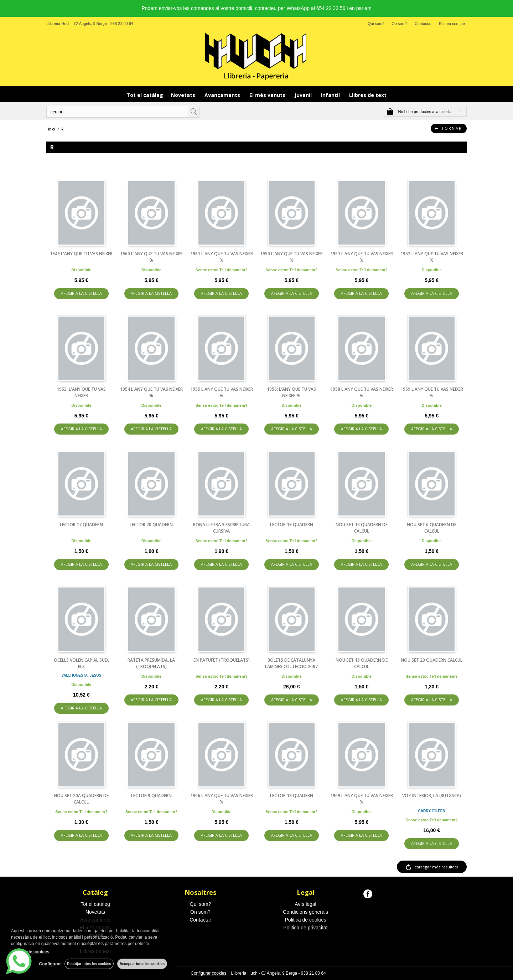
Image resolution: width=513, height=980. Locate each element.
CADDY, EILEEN (432, 811)
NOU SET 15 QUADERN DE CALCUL (362, 663)
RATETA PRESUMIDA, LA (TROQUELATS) (151, 663)
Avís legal (305, 904)
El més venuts (268, 95)
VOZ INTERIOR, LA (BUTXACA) (432, 796)
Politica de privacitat (305, 928)
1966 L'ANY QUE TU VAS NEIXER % (222, 799)
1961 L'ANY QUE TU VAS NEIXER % (222, 257)
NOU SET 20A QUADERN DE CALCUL (81, 799)
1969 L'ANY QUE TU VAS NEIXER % (362, 799)
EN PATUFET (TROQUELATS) (222, 660)
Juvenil (304, 95)
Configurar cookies (209, 973)
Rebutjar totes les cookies (89, 964)
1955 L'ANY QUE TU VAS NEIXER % (222, 392)
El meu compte (452, 24)
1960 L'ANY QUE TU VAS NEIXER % (151, 257)
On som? (400, 24)
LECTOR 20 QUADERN (151, 525)
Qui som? (376, 24)
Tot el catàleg (145, 95)
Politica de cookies (306, 920)
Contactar (423, 24)
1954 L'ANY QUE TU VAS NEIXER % (151, 392)
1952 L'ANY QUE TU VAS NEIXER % (432, 257)
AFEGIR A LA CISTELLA (81, 293)
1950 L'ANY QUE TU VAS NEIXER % (291, 257)
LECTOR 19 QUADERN (292, 525)
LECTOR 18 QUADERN (292, 796)
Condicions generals (305, 912)
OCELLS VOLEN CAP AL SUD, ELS (81, 663)
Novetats (184, 95)
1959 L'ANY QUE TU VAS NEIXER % (432, 392)
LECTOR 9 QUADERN (151, 796)
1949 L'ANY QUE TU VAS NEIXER (81, 254)
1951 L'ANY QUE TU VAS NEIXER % (362, 257)
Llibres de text (368, 95)
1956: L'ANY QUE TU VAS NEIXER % (291, 392)
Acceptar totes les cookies (142, 964)
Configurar (50, 964)
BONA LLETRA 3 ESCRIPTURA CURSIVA (221, 528)
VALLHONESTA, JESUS (81, 675)
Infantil (331, 95)
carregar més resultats (436, 867)
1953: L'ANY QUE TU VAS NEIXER (81, 392)
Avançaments (223, 95)
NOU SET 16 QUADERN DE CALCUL (362, 528)
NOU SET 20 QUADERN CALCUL (432, 660)
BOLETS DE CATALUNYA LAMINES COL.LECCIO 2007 (291, 663)
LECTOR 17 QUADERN (81, 525)
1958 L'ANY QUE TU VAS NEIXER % (362, 392)
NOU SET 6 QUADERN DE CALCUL (432, 528)
